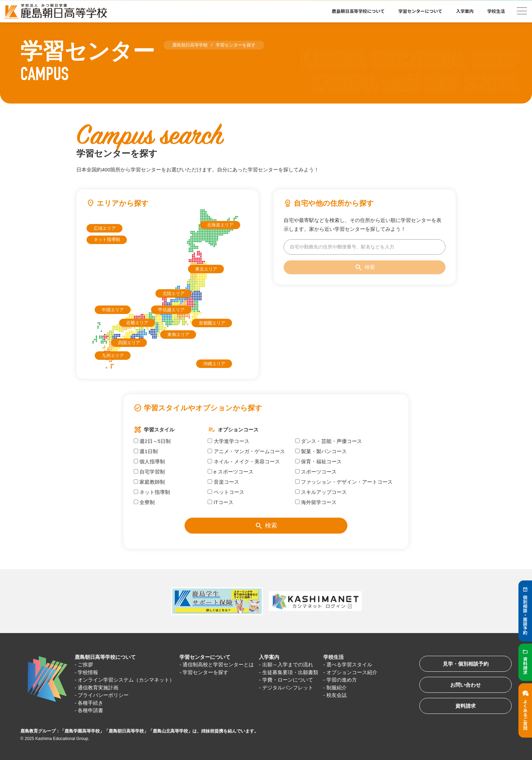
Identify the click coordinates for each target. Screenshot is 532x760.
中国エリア (113, 310)
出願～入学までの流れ (288, 664)
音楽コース (223, 482)
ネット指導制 (107, 239)
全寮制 (144, 502)
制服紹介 (337, 688)
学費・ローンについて (288, 680)
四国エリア (129, 343)
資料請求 (465, 706)
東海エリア (178, 335)
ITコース (221, 502)
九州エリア (113, 356)
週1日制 (146, 451)
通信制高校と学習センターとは (218, 664)
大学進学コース (228, 441)
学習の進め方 (342, 680)
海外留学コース (316, 502)
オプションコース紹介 (352, 672)
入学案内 (465, 11)
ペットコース (226, 492)
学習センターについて (420, 11)
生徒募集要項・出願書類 (290, 672)
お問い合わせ (465, 685)
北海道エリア (220, 225)
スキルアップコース (321, 492)
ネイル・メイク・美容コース (244, 461)
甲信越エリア (171, 310)
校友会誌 (337, 695)
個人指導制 (149, 461)
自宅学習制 (149, 472)
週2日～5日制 (152, 441)
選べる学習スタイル (349, 664)
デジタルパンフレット (288, 688)
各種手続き (90, 703)
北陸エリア (174, 293)
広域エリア (105, 228)
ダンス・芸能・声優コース (329, 441)
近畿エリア (137, 323)
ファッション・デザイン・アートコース (344, 482)
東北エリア (206, 269)
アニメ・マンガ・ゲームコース (246, 451)
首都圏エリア (212, 323)
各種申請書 (90, 710)
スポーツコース (316, 472)
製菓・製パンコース (321, 451)
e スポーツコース (231, 472)
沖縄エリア (214, 364)
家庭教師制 (149, 482)
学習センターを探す (205, 672)
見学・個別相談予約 (466, 664)
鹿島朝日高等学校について (358, 11)
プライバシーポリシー (103, 695)
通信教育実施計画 (98, 688)
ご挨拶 (85, 664)
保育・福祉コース (318, 461)
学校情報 (88, 672)
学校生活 (496, 11)
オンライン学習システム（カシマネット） (126, 680)
